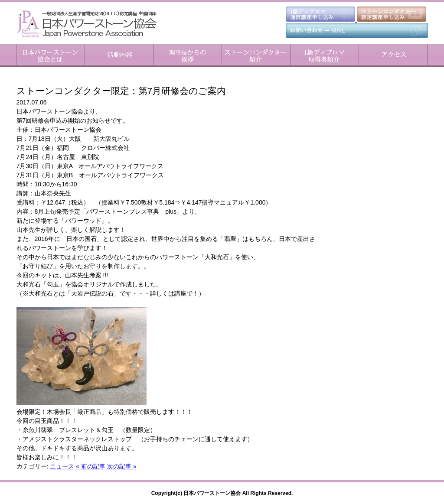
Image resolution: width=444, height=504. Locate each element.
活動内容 (119, 55)
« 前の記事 (91, 466)
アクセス (393, 55)
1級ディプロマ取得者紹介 (324, 55)
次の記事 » (122, 466)
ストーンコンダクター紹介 (256, 55)
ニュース (62, 466)
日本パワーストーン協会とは (51, 55)
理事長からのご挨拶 (187, 55)
